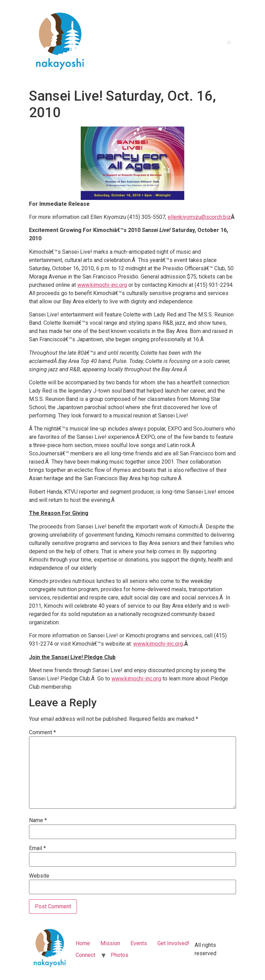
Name (38, 820)
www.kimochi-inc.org (102, 285)
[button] (229, 43)
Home (83, 943)
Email (37, 848)
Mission (110, 943)
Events (139, 943)
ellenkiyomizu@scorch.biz (199, 217)
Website (39, 876)
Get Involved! (173, 943)
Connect (85, 955)
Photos (120, 955)
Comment (42, 733)
